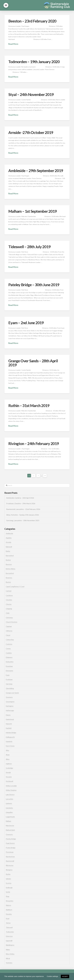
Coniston (9, 644)
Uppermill (9, 941)
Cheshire (9, 600)
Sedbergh (9, 888)
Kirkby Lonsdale (11, 786)
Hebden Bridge (11, 733)
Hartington (10, 706)
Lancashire (9, 799)
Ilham (8, 755)
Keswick (9, 777)
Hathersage (10, 710)
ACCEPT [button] (65, 976)
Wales (8, 950)
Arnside (9, 542)
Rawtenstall (10, 861)
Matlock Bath (10, 830)
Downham (9, 666)
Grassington (10, 702)
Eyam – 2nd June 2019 (26, 323)
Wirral (8, 958)
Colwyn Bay (10, 640)
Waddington (10, 945)
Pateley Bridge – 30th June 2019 (34, 285)
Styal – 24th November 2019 (31, 94)
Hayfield (9, 728)
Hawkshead (10, 719)
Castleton (9, 595)
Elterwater (9, 671)
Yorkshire (9, 963)
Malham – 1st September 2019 (32, 211)
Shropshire (10, 901)
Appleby (9, 538)
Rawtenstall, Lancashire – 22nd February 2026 (23, 509)
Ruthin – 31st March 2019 (29, 405)
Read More (13, 44)
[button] (6, 5)
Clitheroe (9, 631)
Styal (8, 918)
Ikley (7, 750)
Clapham (9, 626)
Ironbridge (9, 768)
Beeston (9, 564)
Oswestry (9, 834)
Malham (8, 821)
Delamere (9, 657)
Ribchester (10, 865)
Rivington (9, 870)
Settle (8, 892)
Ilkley (8, 759)
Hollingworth (10, 737)
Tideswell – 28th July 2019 (29, 247)
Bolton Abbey (11, 569)
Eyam (8, 675)
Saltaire (8, 879)
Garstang (9, 684)
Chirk (8, 613)
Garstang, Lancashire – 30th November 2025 (23, 520)
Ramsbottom (10, 857)
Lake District (10, 795)
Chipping (9, 609)
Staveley (9, 914)
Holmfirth (9, 741)
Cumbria (9, 653)
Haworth (9, 724)
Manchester (10, 826)
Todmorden (10, 932)
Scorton (9, 883)
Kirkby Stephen (11, 790)
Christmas (9, 618)
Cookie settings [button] (52, 976)
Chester (9, 604)
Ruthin (8, 874)
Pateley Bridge (11, 839)
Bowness (9, 578)
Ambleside (9, 533)
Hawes (8, 715)
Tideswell (9, 927)
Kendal (8, 772)
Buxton (8, 582)
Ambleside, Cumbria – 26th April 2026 (20, 498)
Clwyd (8, 635)
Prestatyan (10, 852)
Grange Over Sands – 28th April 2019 (33, 363)
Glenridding (10, 688)
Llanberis (9, 803)
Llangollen (9, 812)
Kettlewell (9, 781)
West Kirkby (10, 954)
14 (45, 476)
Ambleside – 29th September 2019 (36, 171)
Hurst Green (10, 746)
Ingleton (9, 764)
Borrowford (10, 573)
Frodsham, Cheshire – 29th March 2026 (21, 503)
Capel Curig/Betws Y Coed (15, 586)
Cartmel (9, 591)
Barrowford (10, 556)
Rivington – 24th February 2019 (34, 443)
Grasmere (9, 697)
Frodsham (9, 679)
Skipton (8, 905)
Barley (8, 551)
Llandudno (9, 808)
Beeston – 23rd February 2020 (32, 21)
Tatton (8, 923)
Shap (8, 896)
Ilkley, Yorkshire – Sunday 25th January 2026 (23, 515)
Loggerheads (10, 817)
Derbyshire (10, 662)
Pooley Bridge (11, 848)
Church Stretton (12, 622)
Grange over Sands (12, 693)
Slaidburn (9, 910)
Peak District (10, 843)
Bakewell (9, 547)
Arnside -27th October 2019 (31, 132)
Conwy (8, 649)
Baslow (8, 560)
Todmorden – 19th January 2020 (34, 62)
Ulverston (9, 936)
